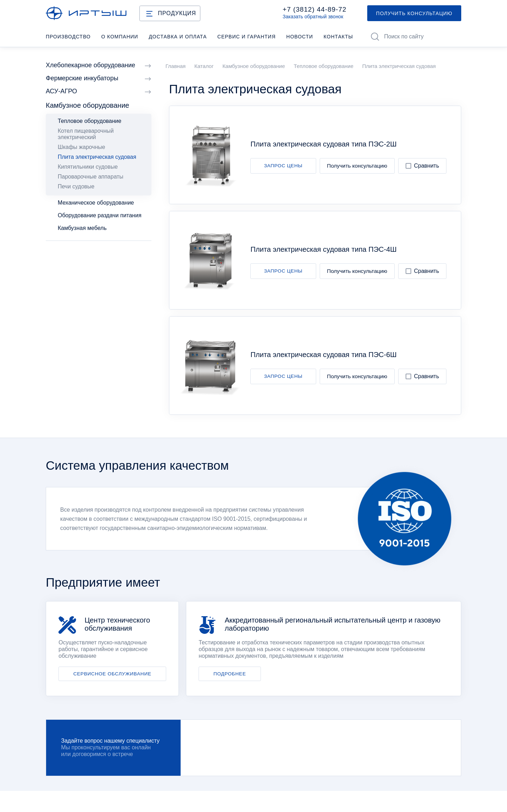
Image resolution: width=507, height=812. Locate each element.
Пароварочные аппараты (90, 177)
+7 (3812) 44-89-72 (315, 10)
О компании (120, 37)
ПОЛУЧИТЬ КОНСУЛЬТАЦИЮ (414, 13)
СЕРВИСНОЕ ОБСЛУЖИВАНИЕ (112, 674)
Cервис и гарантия (246, 37)
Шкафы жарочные (82, 147)
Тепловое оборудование (90, 121)
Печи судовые (76, 186)
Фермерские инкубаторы (99, 78)
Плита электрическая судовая (97, 157)
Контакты (338, 37)
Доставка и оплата (178, 37)
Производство (68, 37)
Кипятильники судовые (88, 167)
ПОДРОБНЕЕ (230, 674)
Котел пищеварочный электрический (86, 134)
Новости (300, 37)
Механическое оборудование (96, 203)
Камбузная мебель (82, 228)
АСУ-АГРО (99, 91)
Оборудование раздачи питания (100, 215)
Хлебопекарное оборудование (99, 65)
